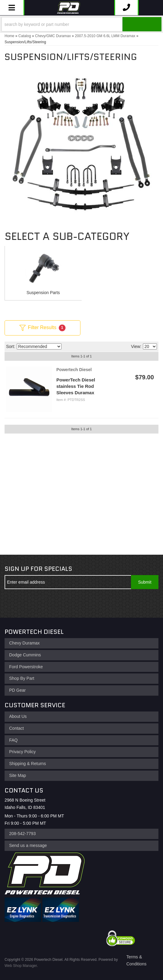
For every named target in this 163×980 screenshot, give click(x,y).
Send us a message (28, 845)
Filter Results (43, 328)
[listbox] (39, 346)
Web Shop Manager (21, 966)
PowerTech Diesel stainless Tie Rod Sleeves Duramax (76, 386)
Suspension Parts (43, 293)
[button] (81, 24)
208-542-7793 (22, 834)
